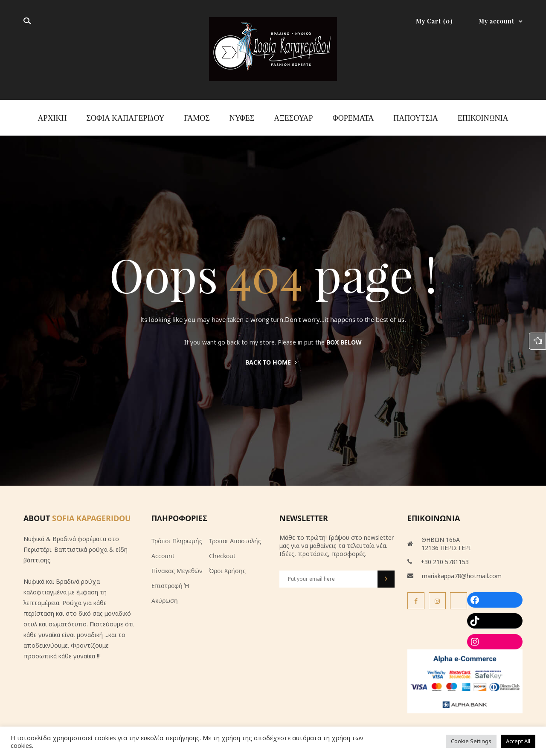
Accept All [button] (518, 741)
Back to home (271, 362)
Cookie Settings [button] (471, 741)
